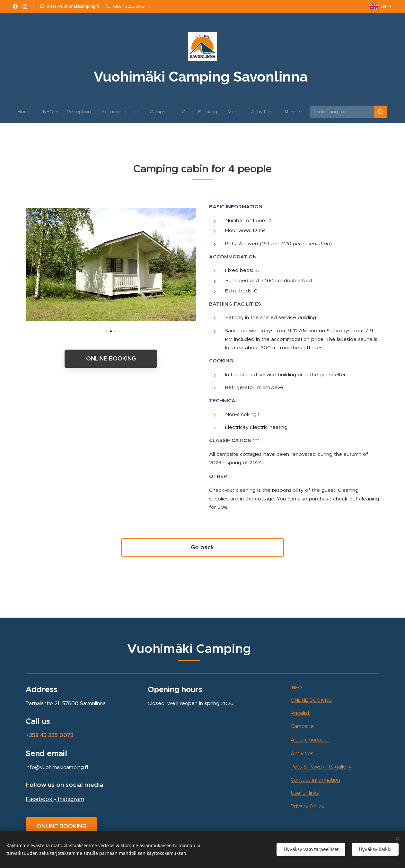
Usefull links (305, 793)
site (302, 726)
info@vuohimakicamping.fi (73, 6)
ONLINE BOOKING (311, 700)
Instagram (70, 799)
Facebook (40, 799)
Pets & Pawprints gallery (321, 766)
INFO (296, 688)
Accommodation (311, 740)
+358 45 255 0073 (128, 6)
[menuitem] (27, 112)
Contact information (315, 780)
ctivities (304, 753)
